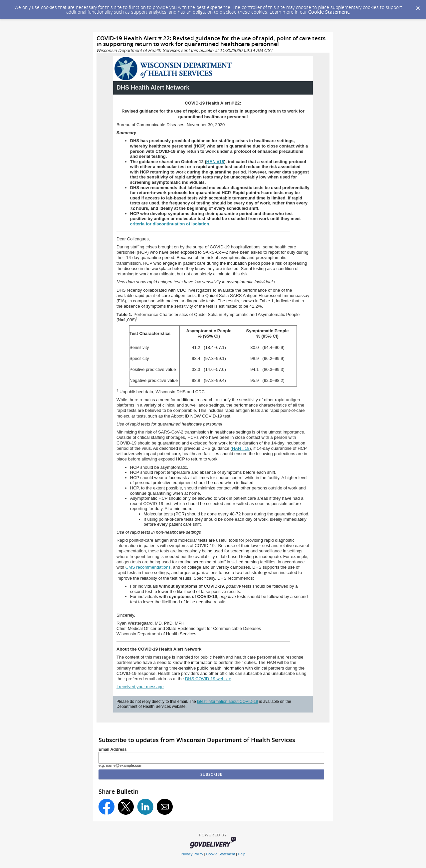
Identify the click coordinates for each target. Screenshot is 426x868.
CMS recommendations (148, 567)
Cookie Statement (329, 12)
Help (242, 854)
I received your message (140, 687)
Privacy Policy (192, 854)
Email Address (113, 749)
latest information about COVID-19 (227, 702)
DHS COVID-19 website (208, 679)
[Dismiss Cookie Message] (418, 6)
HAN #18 (241, 448)
